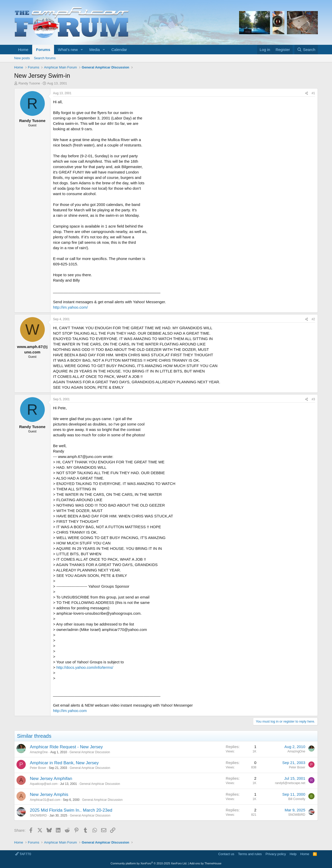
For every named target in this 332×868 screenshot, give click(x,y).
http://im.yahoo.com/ (70, 307)
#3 (313, 399)
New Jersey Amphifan (51, 779)
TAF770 (23, 854)
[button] (82, 50)
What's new (68, 50)
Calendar (119, 50)
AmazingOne (39, 752)
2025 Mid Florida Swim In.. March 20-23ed (71, 810)
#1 (313, 93)
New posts (22, 58)
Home (23, 50)
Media (95, 50)
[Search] (306, 50)
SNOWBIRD (38, 815)
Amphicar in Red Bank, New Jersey (64, 763)
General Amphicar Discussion (90, 752)
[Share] (307, 93)
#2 (313, 319)
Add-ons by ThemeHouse (206, 863)
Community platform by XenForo (149, 863)
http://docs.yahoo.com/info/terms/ (85, 667)
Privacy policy (276, 854)
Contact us (226, 854)
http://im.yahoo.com (70, 711)
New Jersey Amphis (49, 795)
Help (293, 854)
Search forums (45, 58)
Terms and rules (250, 854)
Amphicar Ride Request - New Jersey (66, 747)
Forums (43, 50)
